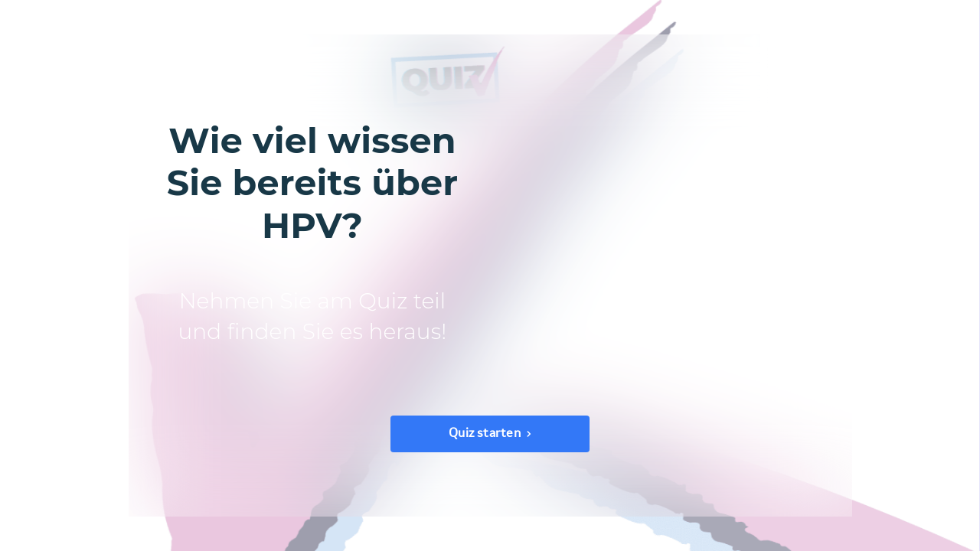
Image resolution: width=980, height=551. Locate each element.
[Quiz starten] (490, 434)
